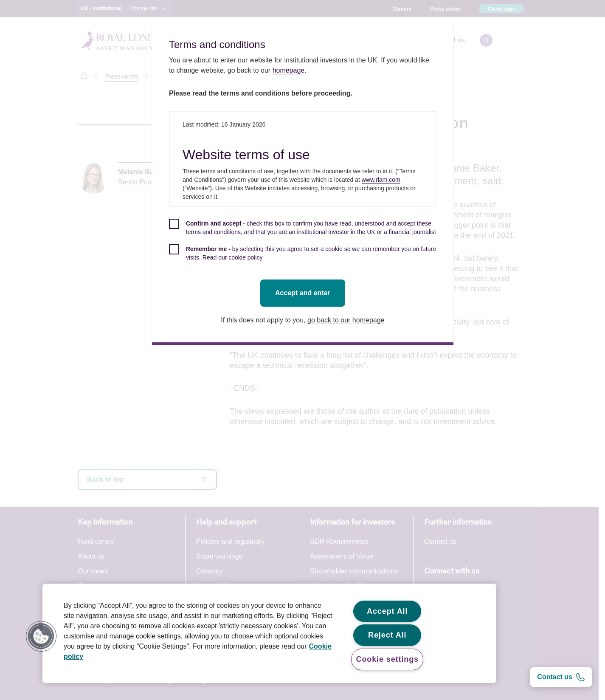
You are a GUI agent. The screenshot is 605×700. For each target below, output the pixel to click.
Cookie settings (387, 659)
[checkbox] (304, 232)
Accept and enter (304, 293)
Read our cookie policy (234, 257)
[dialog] (304, 183)
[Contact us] (561, 677)
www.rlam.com (382, 180)
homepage (290, 70)
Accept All (387, 611)
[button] (41, 636)
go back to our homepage (348, 320)
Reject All (387, 635)
